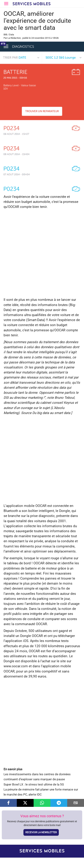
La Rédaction (14, 38)
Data (12, 35)
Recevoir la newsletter (41, 832)
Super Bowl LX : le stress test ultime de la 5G (34, 785)
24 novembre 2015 (41, 38)
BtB (5, 35)
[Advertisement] (42, 253)
